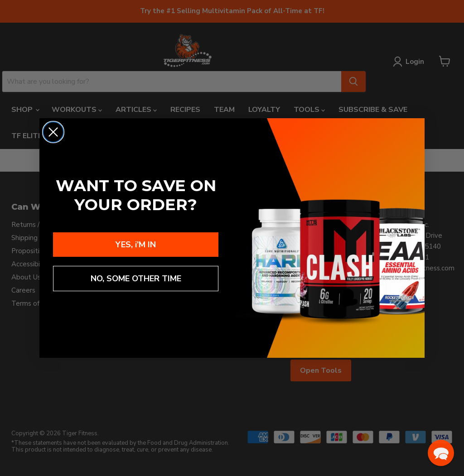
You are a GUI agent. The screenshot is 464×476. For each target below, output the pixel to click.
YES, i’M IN (136, 245)
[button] (441, 453)
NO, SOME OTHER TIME (136, 279)
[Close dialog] (53, 132)
